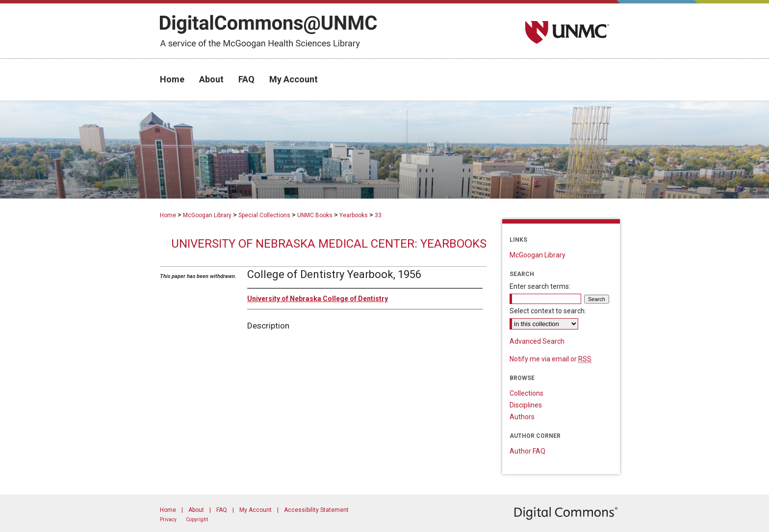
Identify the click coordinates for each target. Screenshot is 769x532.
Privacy (168, 519)
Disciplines (526, 405)
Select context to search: (548, 311)
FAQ (222, 510)
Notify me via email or (551, 359)
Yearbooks (354, 215)
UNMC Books (315, 215)
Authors (522, 417)
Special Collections (264, 215)
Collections (526, 393)
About (196, 510)
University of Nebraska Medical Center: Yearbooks (329, 244)
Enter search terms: (540, 286)
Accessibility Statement (316, 510)
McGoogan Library (207, 215)
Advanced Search (537, 341)
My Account (256, 510)
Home (168, 215)
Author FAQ (527, 451)
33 (378, 215)
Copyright (197, 519)
